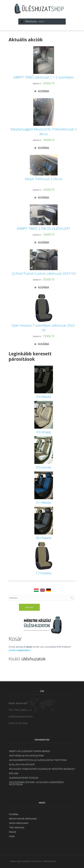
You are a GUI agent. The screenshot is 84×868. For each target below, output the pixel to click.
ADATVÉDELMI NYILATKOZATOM (26, 756)
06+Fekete (44, 538)
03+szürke (44, 467)
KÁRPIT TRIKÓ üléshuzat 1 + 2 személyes (44, 77)
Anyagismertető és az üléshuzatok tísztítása (38, 760)
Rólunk (14, 773)
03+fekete (44, 397)
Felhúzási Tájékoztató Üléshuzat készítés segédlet (42, 769)
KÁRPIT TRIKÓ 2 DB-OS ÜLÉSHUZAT (44, 228)
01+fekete (44, 503)
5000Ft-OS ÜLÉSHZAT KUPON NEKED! (30, 751)
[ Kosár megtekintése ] (20, 650)
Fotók (12, 836)
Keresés (29, 607)
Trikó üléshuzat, (17, 827)
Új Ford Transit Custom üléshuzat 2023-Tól (44, 273)
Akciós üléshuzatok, (19, 823)
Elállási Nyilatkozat (22, 765)
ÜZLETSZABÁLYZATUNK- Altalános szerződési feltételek (36, 783)
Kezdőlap (14, 814)
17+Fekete (44, 573)
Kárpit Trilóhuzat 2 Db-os (44, 179)
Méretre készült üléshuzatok (23, 819)
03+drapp (44, 432)
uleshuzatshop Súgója (24, 778)
